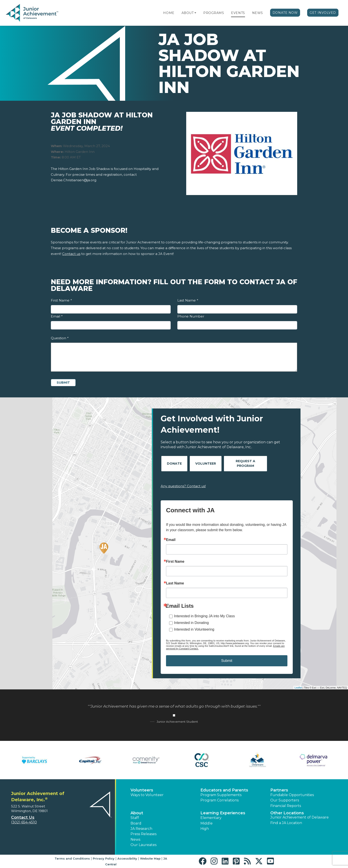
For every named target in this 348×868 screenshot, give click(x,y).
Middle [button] (207, 823)
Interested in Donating (191, 623)
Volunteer (206, 464)
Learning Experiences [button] (223, 813)
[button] (195, 13)
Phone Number (191, 316)
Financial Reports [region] (286, 806)
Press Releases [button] (143, 834)
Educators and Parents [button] (224, 790)
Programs (214, 13)
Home (169, 13)
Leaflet (298, 688)
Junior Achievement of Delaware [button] (300, 817)
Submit (227, 661)
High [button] (205, 829)
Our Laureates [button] (143, 845)
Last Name (188, 300)
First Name (61, 300)
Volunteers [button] (142, 790)
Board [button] (136, 823)
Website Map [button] (150, 858)
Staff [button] (135, 818)
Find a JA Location (286, 823)
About (188, 13)
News (258, 13)
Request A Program (245, 463)
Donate (174, 464)
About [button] (137, 813)
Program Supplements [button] (221, 795)
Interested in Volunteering (194, 629)
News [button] (135, 839)
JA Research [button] (141, 829)
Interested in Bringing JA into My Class (204, 616)
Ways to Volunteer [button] (147, 795)
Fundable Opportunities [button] (292, 795)
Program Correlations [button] (219, 800)
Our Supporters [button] (285, 800)
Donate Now (285, 13)
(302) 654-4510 (24, 822)
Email (57, 316)
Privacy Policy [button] (104, 858)
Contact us (71, 254)
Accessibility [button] (127, 858)
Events (238, 13)
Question (60, 338)
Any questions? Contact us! (183, 486)
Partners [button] (279, 790)
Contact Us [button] (23, 817)
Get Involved (323, 13)
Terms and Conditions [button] (72, 858)
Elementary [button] (211, 818)
